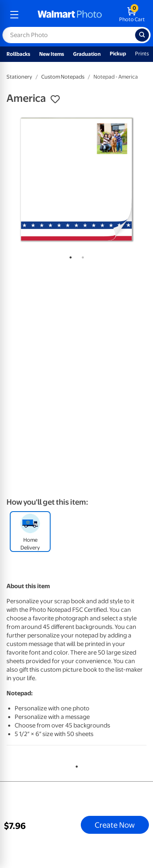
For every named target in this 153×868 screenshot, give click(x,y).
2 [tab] (81, 256)
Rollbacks (18, 54)
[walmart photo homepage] (70, 15)
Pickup (118, 54)
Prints (142, 54)
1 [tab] (69, 256)
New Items (52, 54)
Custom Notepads (63, 77)
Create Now (115, 825)
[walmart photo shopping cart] (132, 15)
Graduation (87, 54)
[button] (55, 99)
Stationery (19, 77)
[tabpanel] (76, 179)
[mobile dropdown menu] (14, 15)
